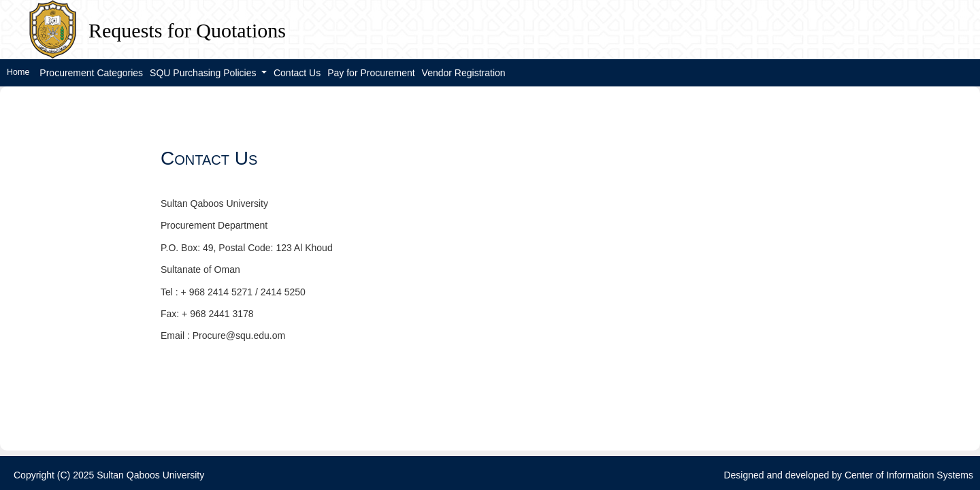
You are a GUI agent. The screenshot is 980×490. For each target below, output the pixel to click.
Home (18, 72)
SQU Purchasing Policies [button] (204, 73)
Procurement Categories (91, 73)
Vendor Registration (464, 73)
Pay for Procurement (371, 73)
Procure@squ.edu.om (239, 336)
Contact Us (297, 73)
